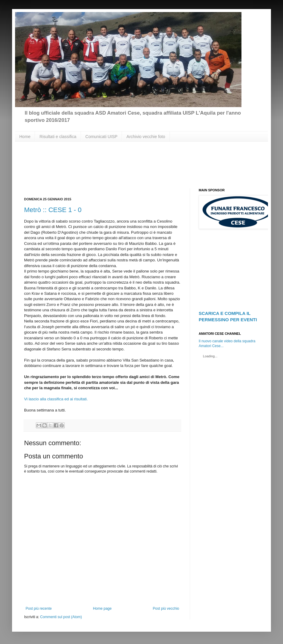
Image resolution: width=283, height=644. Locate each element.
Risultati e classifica (58, 137)
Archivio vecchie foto (146, 137)
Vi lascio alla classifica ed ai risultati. (56, 399)
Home (25, 137)
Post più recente (39, 609)
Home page (102, 609)
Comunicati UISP (102, 137)
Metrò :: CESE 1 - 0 (53, 210)
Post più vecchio (166, 609)
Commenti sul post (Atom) (61, 617)
